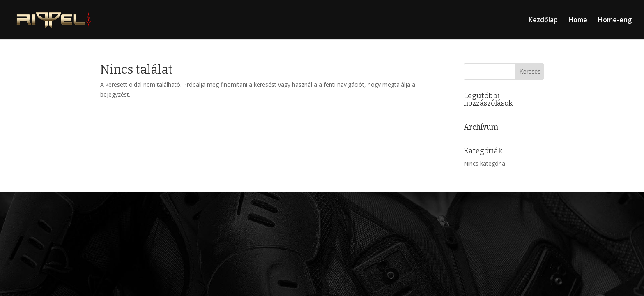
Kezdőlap (543, 21)
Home (578, 21)
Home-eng (615, 21)
